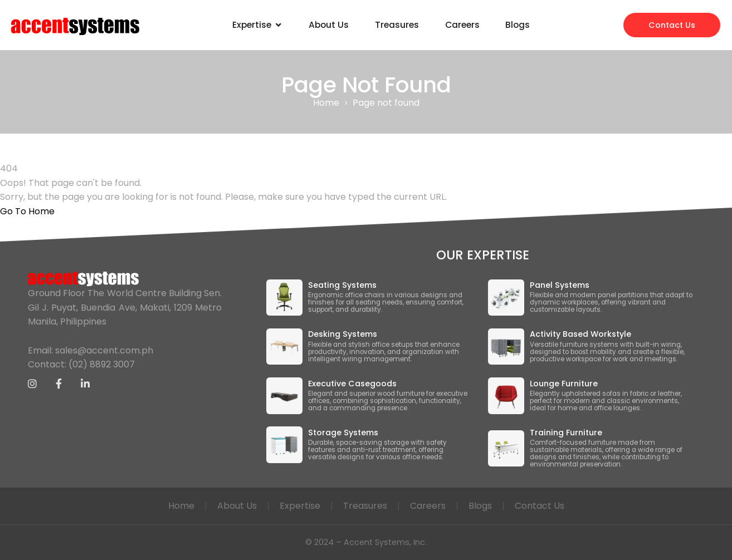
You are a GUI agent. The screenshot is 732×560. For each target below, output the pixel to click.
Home (326, 103)
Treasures (365, 506)
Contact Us (540, 506)
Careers (428, 506)
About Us (237, 506)
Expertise (300, 506)
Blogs (480, 506)
